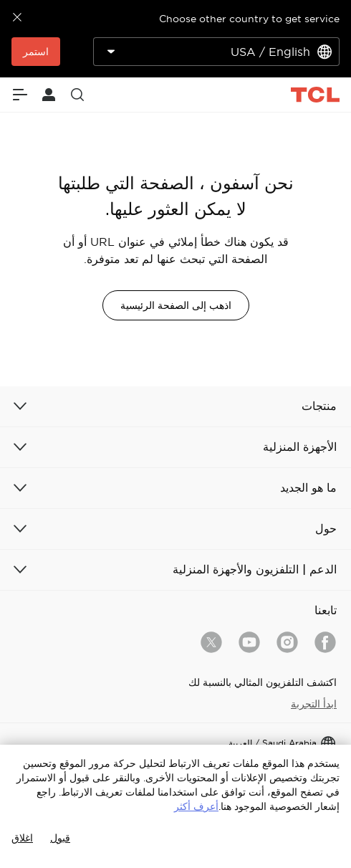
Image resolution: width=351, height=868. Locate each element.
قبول (60, 838)
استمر (36, 52)
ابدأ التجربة (314, 704)
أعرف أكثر (196, 806)
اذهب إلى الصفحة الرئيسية (176, 305)
